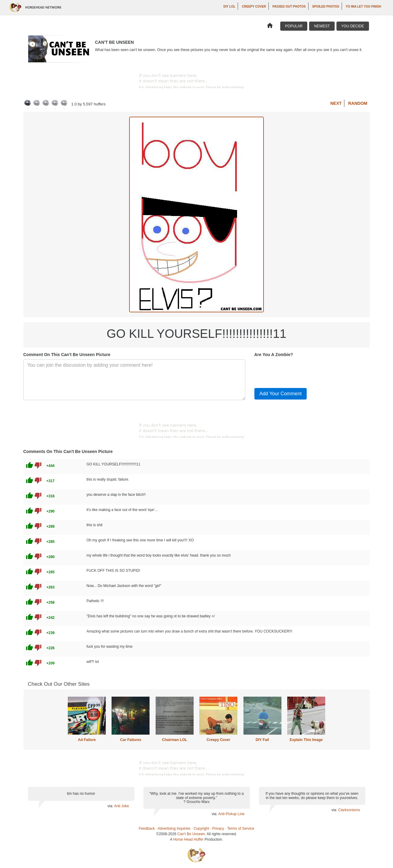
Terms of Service (241, 829)
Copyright (201, 829)
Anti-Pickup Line (231, 814)
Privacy (218, 829)
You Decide (353, 26)
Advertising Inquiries (174, 829)
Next (336, 103)
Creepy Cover (254, 7)
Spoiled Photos (326, 7)
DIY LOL (229, 7)
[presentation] (301, 371)
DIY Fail (262, 740)
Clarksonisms (349, 810)
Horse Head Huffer (188, 839)
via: (111, 806)
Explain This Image (306, 740)
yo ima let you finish (363, 7)
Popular (294, 26)
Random (358, 103)
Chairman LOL (175, 740)
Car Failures (131, 740)
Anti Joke (121, 806)
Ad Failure (87, 740)
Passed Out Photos (289, 7)
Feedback (147, 829)
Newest (322, 26)
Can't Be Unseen (191, 834)
